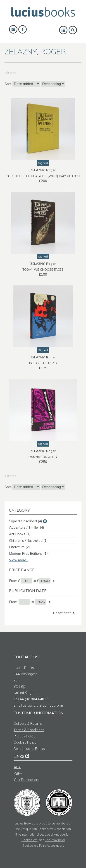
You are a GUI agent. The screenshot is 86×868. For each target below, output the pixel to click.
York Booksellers (26, 780)
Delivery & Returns (28, 723)
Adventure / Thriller (27, 527)
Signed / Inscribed (26, 521)
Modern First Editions (29, 553)
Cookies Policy (25, 742)
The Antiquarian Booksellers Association (43, 829)
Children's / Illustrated (28, 541)
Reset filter (64, 613)
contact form (53, 705)
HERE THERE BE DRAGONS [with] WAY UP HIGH (43, 176)
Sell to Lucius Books (29, 749)
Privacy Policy (24, 736)
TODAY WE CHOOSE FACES (43, 269)
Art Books (20, 534)
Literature (19, 547)
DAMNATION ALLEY (43, 457)
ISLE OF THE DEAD (43, 363)
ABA (17, 767)
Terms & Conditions (29, 730)
